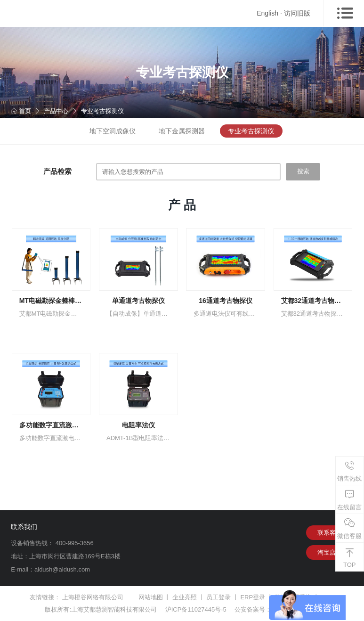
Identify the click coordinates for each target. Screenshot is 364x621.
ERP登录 (253, 597)
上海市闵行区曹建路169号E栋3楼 (75, 556)
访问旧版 (297, 13)
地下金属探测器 (182, 131)
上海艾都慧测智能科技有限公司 (114, 609)
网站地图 (151, 597)
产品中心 (56, 111)
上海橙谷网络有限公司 (93, 597)
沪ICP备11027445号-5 (196, 609)
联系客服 (330, 533)
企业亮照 (185, 597)
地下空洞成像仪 (113, 131)
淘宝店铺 (330, 552)
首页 (21, 111)
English (267, 13)
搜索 (303, 171)
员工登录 (218, 597)
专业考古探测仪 (102, 111)
